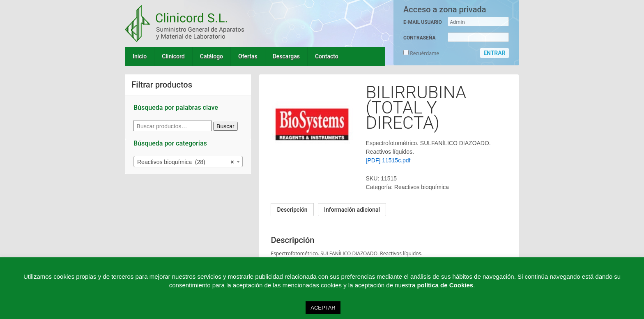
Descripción (292, 210)
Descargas (286, 56)
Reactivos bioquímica (422, 187)
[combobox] (188, 162)
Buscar (225, 126)
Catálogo (212, 56)
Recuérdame (421, 53)
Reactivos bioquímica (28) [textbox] (186, 162)
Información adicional (352, 210)
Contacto (327, 56)
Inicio (140, 56)
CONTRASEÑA (419, 38)
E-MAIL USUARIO (423, 22)
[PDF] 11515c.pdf (388, 160)
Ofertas (248, 56)
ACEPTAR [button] (323, 308)
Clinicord (173, 56)
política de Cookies (445, 285)
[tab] (292, 210)
